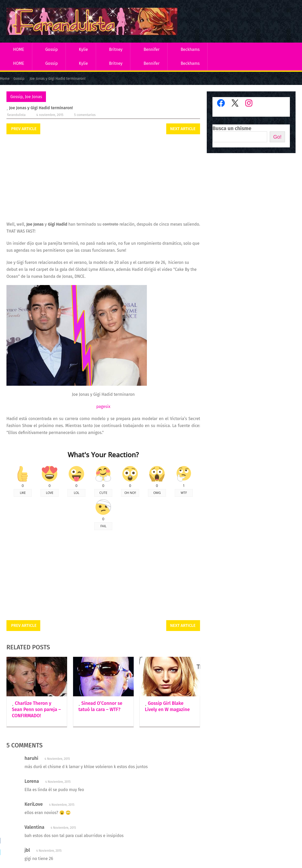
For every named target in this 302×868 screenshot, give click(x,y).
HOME (19, 49)
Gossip (51, 49)
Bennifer (152, 49)
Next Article (183, 129)
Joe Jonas (33, 97)
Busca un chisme (232, 128)
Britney (116, 49)
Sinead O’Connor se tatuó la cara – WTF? (100, 706)
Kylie (84, 49)
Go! (277, 137)
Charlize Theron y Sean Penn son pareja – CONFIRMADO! (36, 709)
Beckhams (190, 49)
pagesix (103, 407)
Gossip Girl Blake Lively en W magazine (167, 706)
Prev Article (24, 129)
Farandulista (16, 115)
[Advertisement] (103, 178)
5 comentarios (85, 115)
